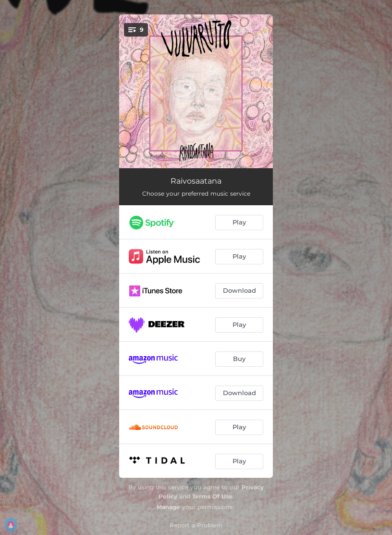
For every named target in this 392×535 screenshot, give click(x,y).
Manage (168, 507)
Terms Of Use (212, 496)
